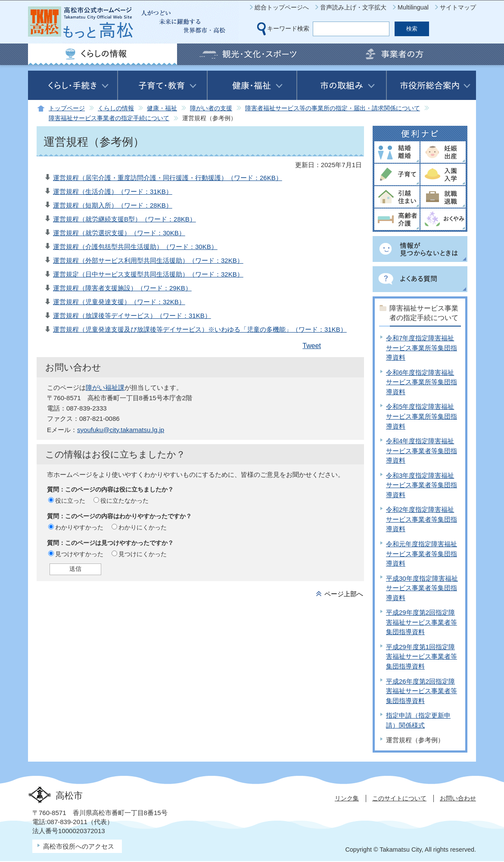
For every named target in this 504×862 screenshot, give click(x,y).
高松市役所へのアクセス (79, 846)
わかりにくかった (143, 527)
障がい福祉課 (105, 387)
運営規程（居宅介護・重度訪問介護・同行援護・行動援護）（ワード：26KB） (168, 178)
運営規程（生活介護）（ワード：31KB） (113, 191)
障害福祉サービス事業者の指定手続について (109, 118)
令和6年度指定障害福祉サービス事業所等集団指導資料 (422, 382)
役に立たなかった (124, 501)
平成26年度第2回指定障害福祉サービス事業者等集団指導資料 (422, 691)
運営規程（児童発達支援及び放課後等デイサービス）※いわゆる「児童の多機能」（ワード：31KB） (200, 329)
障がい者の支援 (211, 108)
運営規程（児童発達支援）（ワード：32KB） (119, 302)
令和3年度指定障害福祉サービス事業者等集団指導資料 (422, 485)
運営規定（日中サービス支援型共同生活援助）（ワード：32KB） (148, 274)
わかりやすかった (79, 527)
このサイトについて (399, 798)
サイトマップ (458, 7)
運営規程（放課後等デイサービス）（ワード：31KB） (132, 316)
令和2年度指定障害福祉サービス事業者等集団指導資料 (422, 519)
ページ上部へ (344, 594)
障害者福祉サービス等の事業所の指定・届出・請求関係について (333, 108)
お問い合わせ (458, 798)
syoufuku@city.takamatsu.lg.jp (121, 430)
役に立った (70, 501)
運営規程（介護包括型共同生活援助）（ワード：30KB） (135, 247)
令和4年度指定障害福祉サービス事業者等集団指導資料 (422, 451)
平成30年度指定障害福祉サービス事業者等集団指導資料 (422, 588)
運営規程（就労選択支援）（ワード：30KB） (119, 233)
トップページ (67, 108)
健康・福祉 (162, 108)
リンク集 (347, 798)
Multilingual (413, 7)
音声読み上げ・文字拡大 (353, 7)
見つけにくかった (143, 554)
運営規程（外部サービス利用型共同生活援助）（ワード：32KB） (148, 260)
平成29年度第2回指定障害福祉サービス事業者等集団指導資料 (422, 622)
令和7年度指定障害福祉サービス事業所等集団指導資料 (422, 348)
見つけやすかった (79, 554)
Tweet (312, 346)
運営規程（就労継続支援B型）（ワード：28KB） (124, 219)
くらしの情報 (116, 108)
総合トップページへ (282, 7)
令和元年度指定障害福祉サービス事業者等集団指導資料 (422, 554)
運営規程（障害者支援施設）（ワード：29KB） (122, 288)
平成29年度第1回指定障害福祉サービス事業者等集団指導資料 (422, 657)
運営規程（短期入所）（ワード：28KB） (113, 205)
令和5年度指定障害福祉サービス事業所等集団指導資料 (422, 416)
